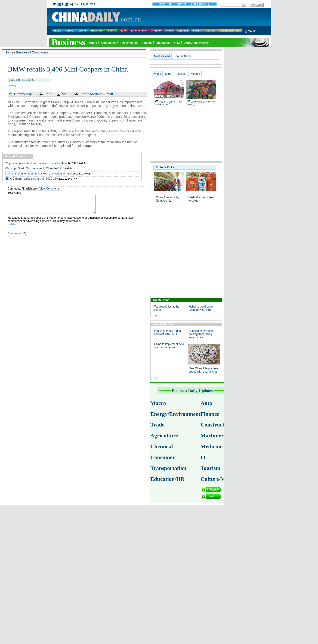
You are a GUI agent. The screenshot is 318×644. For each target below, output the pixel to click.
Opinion (183, 31)
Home (58, 31)
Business (97, 31)
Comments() (24, 94)
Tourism (210, 468)
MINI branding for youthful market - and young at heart (39, 174)
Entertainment (140, 31)
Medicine (211, 446)
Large (85, 94)
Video (170, 31)
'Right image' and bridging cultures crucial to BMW (36, 163)
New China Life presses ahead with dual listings (203, 370)
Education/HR (167, 479)
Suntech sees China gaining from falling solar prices (201, 334)
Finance (210, 414)
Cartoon (211, 31)
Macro (158, 403)
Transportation (168, 468)
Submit (12, 228)
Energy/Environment (175, 414)
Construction (216, 425)
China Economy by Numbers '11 (168, 199)
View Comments (49, 189)
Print (48, 94)
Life (123, 31)
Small (109, 94)
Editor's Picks (165, 167)
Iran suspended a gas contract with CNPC (167, 333)
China (70, 31)
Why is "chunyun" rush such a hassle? (168, 103)
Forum (197, 31)
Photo (157, 31)
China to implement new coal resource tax (169, 346)
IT (203, 457)
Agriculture (164, 436)
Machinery (213, 436)
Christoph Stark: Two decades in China (29, 168)
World (82, 31)
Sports (112, 31)
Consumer (163, 457)
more (154, 316)
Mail (65, 94)
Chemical (162, 446)
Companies (40, 52)
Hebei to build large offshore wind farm (201, 308)
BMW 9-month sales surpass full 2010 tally (32, 179)
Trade (157, 425)
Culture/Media (218, 479)
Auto (206, 403)
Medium (96, 94)
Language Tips (230, 31)
